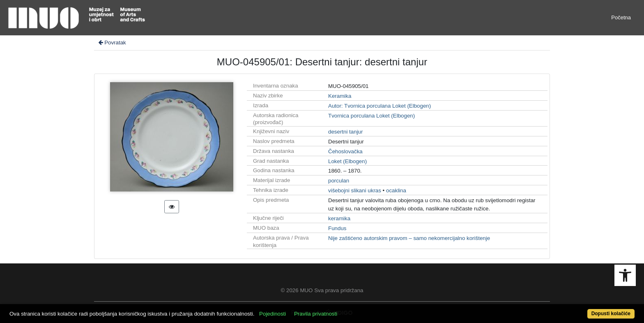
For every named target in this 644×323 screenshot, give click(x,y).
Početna (621, 17)
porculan (339, 181)
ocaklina (396, 190)
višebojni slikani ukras (355, 190)
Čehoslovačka (345, 151)
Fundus (337, 228)
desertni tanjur (345, 132)
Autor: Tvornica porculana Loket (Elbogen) (379, 106)
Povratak (112, 43)
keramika (339, 218)
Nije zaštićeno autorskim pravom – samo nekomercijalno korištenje (409, 238)
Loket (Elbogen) (347, 161)
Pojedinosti (273, 314)
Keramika (340, 96)
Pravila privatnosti (316, 314)
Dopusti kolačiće (611, 314)
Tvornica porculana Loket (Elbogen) (371, 116)
